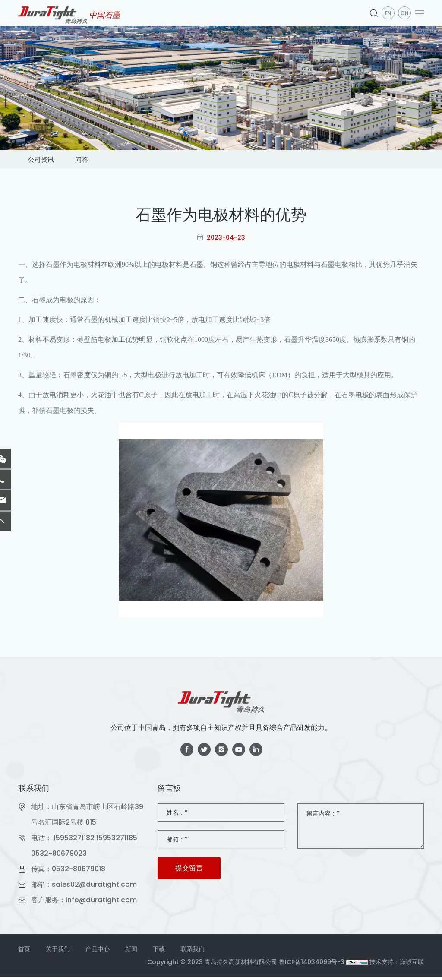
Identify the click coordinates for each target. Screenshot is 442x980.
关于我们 (58, 952)
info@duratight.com (101, 903)
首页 (24, 952)
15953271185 (117, 841)
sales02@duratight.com (94, 887)
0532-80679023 (59, 856)
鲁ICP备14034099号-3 (312, 965)
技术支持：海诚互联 (397, 965)
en (388, 13)
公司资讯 (49, 161)
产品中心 (98, 952)
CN (404, 13)
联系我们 (193, 952)
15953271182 (74, 841)
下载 (159, 952)
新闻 (131, 952)
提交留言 (189, 871)
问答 (106, 161)
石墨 (53, 267)
